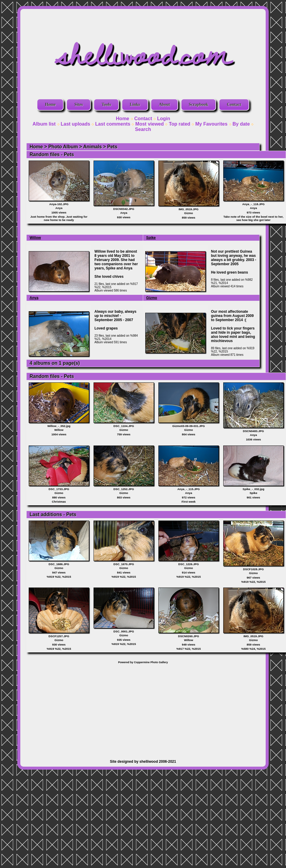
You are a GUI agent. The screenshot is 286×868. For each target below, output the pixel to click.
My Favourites (212, 124)
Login (164, 119)
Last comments (113, 124)
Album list (44, 124)
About (164, 105)
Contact (234, 105)
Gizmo (152, 298)
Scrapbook (199, 105)
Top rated (180, 124)
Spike (151, 238)
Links (135, 105)
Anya (34, 298)
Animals (92, 147)
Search (143, 129)
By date (241, 124)
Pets (112, 147)
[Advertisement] (143, 709)
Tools (106, 105)
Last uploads (75, 124)
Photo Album (63, 147)
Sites (79, 105)
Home (50, 105)
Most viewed (150, 124)
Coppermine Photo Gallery (151, 662)
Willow (35, 238)
